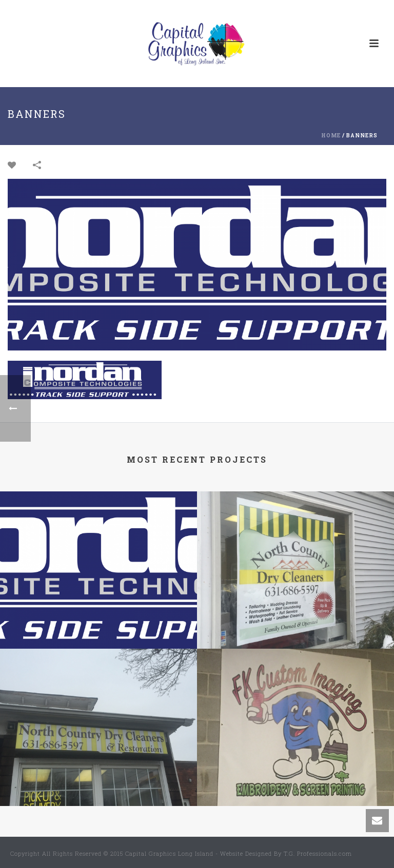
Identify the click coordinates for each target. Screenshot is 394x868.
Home (331, 136)
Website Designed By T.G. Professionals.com (286, 853)
